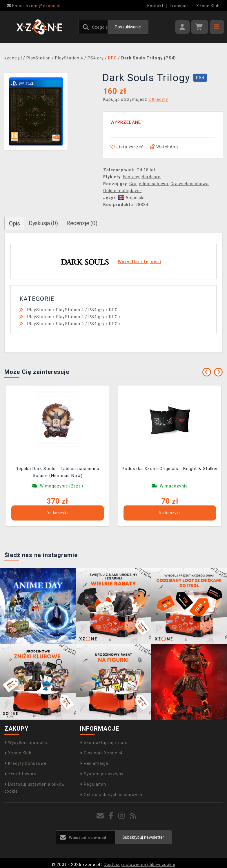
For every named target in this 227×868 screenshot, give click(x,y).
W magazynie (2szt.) (62, 486)
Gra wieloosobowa (190, 184)
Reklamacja (94, 763)
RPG (113, 310)
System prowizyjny (102, 774)
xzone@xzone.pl (34, 6)
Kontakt (155, 6)
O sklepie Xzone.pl (101, 753)
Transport (180, 6)
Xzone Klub (208, 6)
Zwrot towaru (20, 774)
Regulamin (93, 784)
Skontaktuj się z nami (104, 743)
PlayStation (39, 310)
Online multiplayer (122, 191)
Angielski (131, 198)
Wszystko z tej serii (140, 262)
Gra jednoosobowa (149, 184)
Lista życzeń (127, 147)
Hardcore (151, 177)
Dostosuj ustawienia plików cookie (140, 865)
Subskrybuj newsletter (143, 837)
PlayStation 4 (70, 310)
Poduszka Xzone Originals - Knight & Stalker (170, 469)
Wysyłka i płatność (26, 743)
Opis (14, 223)
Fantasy (131, 177)
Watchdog (164, 147)
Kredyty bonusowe (26, 763)
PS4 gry (97, 310)
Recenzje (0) (82, 223)
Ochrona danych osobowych (111, 795)
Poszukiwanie (128, 27)
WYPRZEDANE (126, 122)
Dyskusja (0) (43, 223)
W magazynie (174, 486)
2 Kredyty (158, 99)
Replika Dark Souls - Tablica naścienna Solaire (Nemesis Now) (58, 472)
